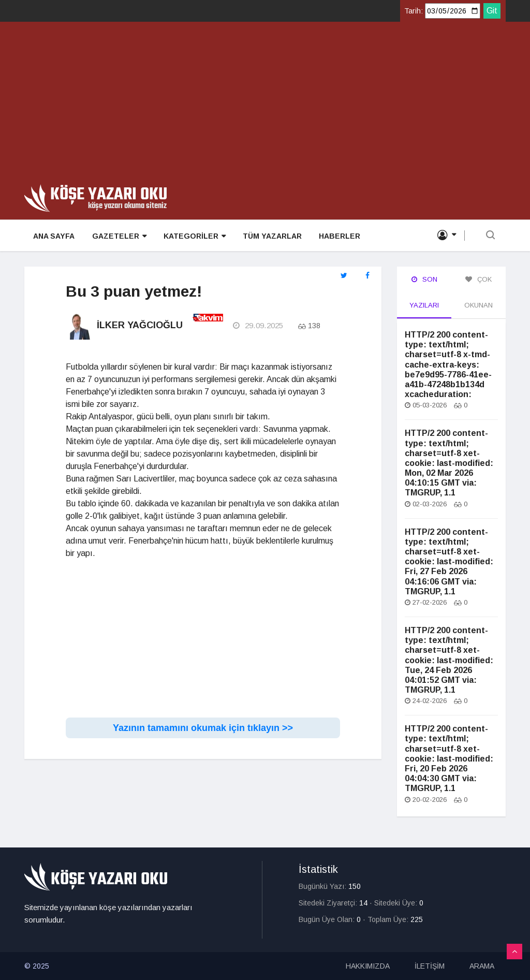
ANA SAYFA (53, 236)
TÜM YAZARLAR (270, 236)
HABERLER (336, 236)
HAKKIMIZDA (368, 966)
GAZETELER (118, 236)
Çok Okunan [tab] (479, 292)
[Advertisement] (265, 107)
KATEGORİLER (193, 236)
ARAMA (482, 966)
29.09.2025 (257, 326)
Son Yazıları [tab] (424, 292)
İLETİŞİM (430, 966)
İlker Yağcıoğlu (140, 326)
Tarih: (414, 11)
